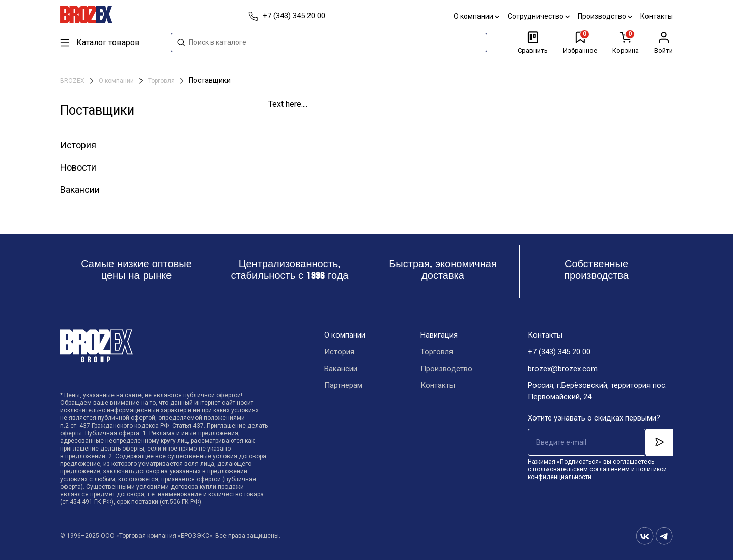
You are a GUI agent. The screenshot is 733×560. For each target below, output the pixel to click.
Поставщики (210, 80)
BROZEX (73, 81)
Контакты (657, 16)
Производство (605, 16)
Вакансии (80, 190)
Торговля (162, 81)
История (78, 145)
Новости (78, 167)
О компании (476, 16)
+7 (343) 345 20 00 (559, 352)
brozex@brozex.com (563, 369)
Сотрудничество (539, 16)
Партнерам (343, 385)
